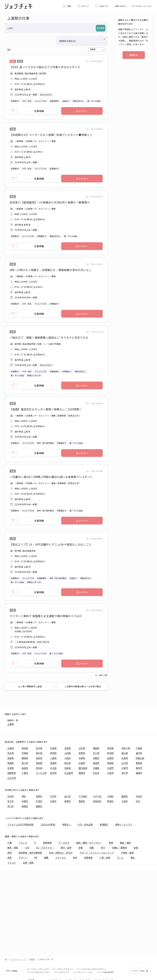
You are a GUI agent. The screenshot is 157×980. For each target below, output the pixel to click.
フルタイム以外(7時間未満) (21, 824)
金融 (136, 848)
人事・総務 (105, 858)
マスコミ (12, 863)
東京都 (110, 748)
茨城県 (25, 753)
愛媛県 (11, 763)
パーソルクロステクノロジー (39, 972)
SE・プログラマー (45, 848)
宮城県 (68, 748)
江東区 (125, 801)
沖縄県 (96, 768)
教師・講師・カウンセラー (89, 843)
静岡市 (82, 773)
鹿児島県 (83, 768)
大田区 (110, 796)
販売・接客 (13, 848)
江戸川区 (97, 796)
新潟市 (53, 773)
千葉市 (25, 773)
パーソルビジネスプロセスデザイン (91, 969)
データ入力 (64, 843)
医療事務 (47, 843)
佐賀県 (11, 768)
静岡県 (25, 758)
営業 (80, 848)
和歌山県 (140, 758)
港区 (24, 796)
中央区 (11, 796)
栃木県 (39, 753)
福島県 (96, 748)
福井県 (139, 753)
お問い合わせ (120, 6)
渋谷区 (139, 796)
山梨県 (68, 753)
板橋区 (25, 806)
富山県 (125, 753)
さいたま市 (41, 773)
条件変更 (101, 28)
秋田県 (53, 748)
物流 (75, 858)
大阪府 (68, 758)
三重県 (53, 758)
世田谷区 (97, 801)
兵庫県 (82, 758)
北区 (138, 801)
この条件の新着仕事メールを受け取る (83, 686)
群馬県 (53, 753)
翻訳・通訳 (125, 843)
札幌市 (110, 768)
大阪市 (110, 773)
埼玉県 (11, 753)
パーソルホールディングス (38, 969)
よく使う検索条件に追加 (30, 686)
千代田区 (83, 796)
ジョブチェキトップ (18, 959)
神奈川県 (126, 748)
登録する (134, 55)
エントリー (82, 111)
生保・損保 (28, 863)
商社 (133, 858)
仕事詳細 (39, 111)
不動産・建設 (127, 853)
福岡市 (139, 773)
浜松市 (96, 773)
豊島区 (82, 801)
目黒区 (39, 796)
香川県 (25, 763)
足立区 (11, 801)
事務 (111, 843)
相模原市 (12, 773)
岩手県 (39, 748)
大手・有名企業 (85, 824)
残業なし (67, 824)
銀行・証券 (66, 848)
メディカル (61, 858)
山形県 (82, 748)
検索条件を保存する (68, 41)
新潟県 (110, 753)
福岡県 (139, 763)
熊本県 (39, 768)
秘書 (92, 848)
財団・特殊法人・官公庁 (61, 853)
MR (36, 858)
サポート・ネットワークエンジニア (97, 853)
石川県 (96, 753)
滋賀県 (110, 758)
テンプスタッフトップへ (142, 6)
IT (35, 843)
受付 (103, 848)
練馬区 (68, 801)
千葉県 (139, 748)
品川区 (68, 796)
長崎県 (25, 768)
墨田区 (125, 796)
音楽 (10, 858)
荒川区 (11, 806)
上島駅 (11, 724)
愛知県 (11, 758)
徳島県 (53, 763)
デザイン (23, 858)
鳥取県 (110, 763)
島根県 (96, 763)
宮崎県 (68, 768)
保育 (10, 853)
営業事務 (88, 858)
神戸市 (125, 773)
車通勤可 (104, 824)
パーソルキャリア (62, 972)
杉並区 (39, 801)
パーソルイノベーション (83, 972)
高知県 (39, 763)
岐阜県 (39, 758)
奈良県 (125, 758)
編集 (46, 858)
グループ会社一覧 (141, 971)
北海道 (11, 748)
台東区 (53, 801)
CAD (27, 848)
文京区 (53, 796)
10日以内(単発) (48, 824)
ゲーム (120, 858)
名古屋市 (69, 773)
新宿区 (110, 801)
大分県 (53, 768)
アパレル (23, 843)
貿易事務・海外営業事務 (30, 853)
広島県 (82, 763)
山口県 (125, 763)
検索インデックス (124, 824)
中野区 (25, 801)
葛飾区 (39, 806)
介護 (10, 843)
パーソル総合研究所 (105, 972)
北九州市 (12, 778)
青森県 (25, 748)
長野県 (82, 753)
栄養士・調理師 (119, 848)
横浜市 (139, 768)
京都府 (96, 758)
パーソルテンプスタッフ (63, 969)
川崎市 (125, 768)
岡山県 (68, 763)
